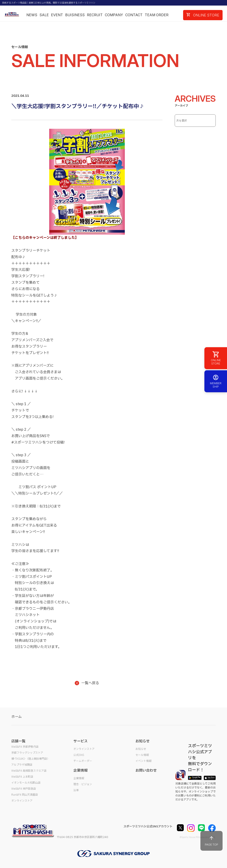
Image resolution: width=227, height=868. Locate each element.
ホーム (17, 717)
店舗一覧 (18, 741)
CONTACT (134, 15)
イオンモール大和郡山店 (26, 783)
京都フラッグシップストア (27, 753)
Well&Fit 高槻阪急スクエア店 (29, 771)
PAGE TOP (211, 841)
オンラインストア (22, 801)
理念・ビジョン (83, 784)
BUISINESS (75, 15)
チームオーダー (83, 761)
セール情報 (142, 755)
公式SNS (79, 755)
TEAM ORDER (157, 15)
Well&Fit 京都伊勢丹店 (25, 747)
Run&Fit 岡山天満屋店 (25, 795)
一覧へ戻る (87, 683)
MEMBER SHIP (216, 381)
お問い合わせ (146, 771)
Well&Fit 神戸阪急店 (24, 789)
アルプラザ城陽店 (22, 765)
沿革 (76, 790)
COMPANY (114, 15)
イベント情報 (143, 761)
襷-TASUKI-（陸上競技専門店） (30, 759)
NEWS (32, 15)
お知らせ (141, 749)
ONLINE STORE (203, 15)
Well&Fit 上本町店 (22, 777)
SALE (44, 15)
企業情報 (79, 778)
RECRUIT (95, 15)
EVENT (57, 15)
